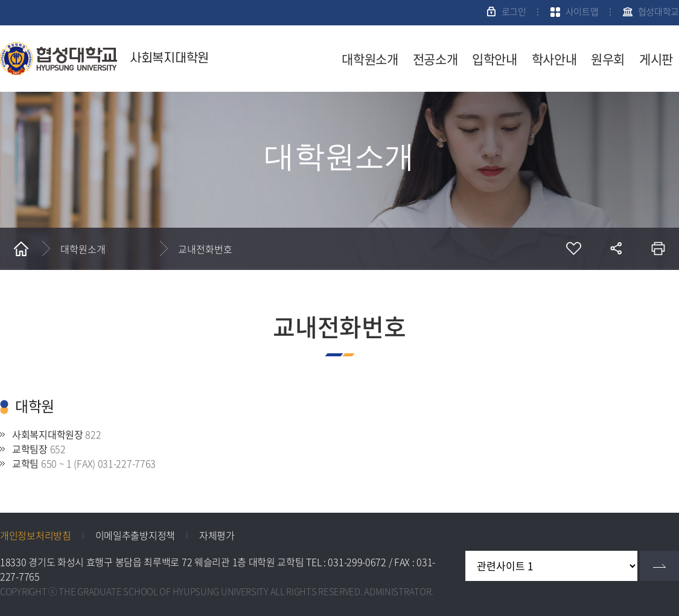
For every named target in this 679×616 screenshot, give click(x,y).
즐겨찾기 (573, 249)
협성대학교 (659, 11)
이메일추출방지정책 (135, 535)
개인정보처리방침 (36, 535)
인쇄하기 (658, 249)
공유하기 (616, 249)
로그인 (514, 11)
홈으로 (21, 249)
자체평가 (217, 535)
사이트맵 (582, 11)
